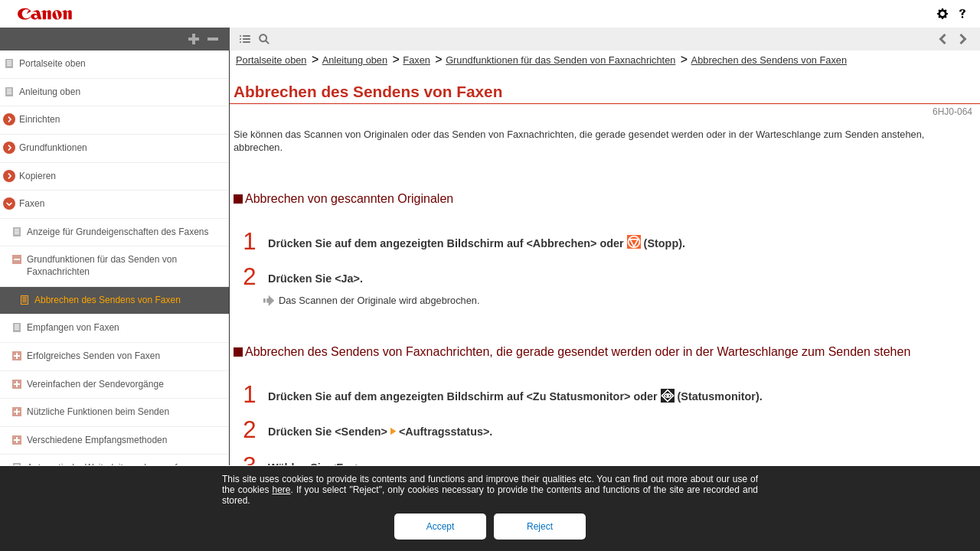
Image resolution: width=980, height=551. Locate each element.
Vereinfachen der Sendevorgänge (95, 384)
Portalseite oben (52, 64)
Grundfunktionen (53, 148)
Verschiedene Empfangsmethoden (97, 440)
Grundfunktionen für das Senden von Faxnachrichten (560, 60)
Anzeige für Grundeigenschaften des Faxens (118, 232)
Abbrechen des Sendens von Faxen (108, 300)
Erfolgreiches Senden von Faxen (93, 356)
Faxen (32, 204)
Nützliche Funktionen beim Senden (98, 412)
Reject (540, 527)
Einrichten (39, 119)
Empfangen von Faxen (73, 328)
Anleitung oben (50, 92)
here (281, 490)
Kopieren (38, 176)
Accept (441, 527)
